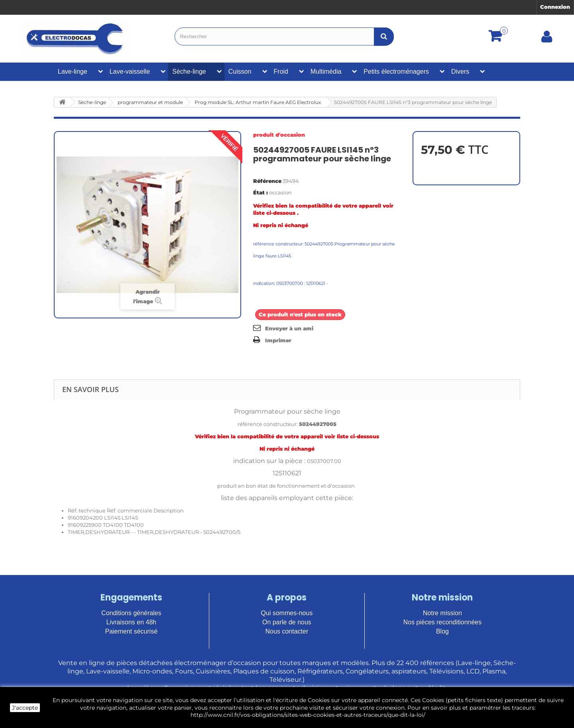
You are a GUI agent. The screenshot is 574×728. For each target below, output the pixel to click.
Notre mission (442, 613)
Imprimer (278, 340)
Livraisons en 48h (131, 622)
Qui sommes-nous (287, 613)
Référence (267, 181)
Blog (442, 631)
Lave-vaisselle (130, 72)
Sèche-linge (189, 72)
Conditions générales (131, 613)
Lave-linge (73, 72)
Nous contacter (287, 631)
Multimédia (326, 72)
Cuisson (240, 72)
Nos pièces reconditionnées (443, 622)
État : (260, 192)
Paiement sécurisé (132, 631)
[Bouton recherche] (384, 36)
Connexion (555, 7)
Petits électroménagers (396, 72)
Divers (460, 72)
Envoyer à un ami (289, 328)
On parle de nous (287, 622)
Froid (281, 72)
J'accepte (25, 708)
